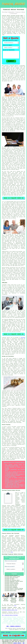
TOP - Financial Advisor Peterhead (10, 615)
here (12, 552)
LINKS (14, 7)
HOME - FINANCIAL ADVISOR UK (13, 626)
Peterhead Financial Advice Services (13, 554)
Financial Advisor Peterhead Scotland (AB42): (13, 16)
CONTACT (20, 7)
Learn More (17, 643)
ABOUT (17, 7)
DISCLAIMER (24, 7)
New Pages (8, 632)
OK (24, 643)
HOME (11, 7)
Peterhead (23, 338)
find (6, 536)
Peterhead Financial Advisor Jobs (10, 610)
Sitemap (3, 632)
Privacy (24, 632)
